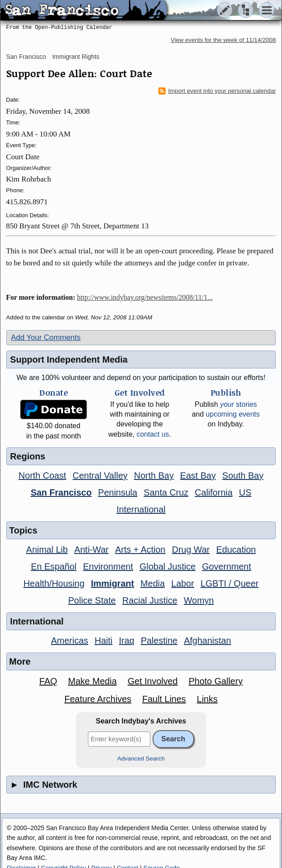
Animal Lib (47, 550)
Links (207, 699)
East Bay (198, 475)
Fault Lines (164, 699)
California (214, 492)
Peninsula (118, 492)
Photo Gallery (216, 681)
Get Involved (153, 681)
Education (236, 550)
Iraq (126, 641)
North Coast (43, 475)
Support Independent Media (69, 360)
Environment (108, 566)
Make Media (93, 681)
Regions (28, 456)
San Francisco (26, 57)
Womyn (199, 600)
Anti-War (91, 550)
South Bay (243, 475)
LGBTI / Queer (229, 583)
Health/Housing (54, 583)
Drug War (191, 550)
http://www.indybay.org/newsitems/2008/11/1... (145, 297)
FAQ (48, 681)
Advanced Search (141, 758)
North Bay (154, 475)
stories (238, 404)
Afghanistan (207, 641)
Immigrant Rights (76, 57)
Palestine (159, 641)
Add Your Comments (46, 337)
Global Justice (168, 566)
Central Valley (100, 475)
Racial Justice (150, 600)
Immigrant (113, 583)
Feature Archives (98, 699)
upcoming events (233, 414)
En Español (54, 566)
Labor (183, 583)
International (141, 509)
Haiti (104, 641)
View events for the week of (223, 40)
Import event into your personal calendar (217, 91)
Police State (92, 600)
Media (153, 583)
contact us (153, 434)
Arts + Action (140, 550)
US (245, 492)
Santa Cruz (166, 492)
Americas (69, 641)
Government (227, 566)
